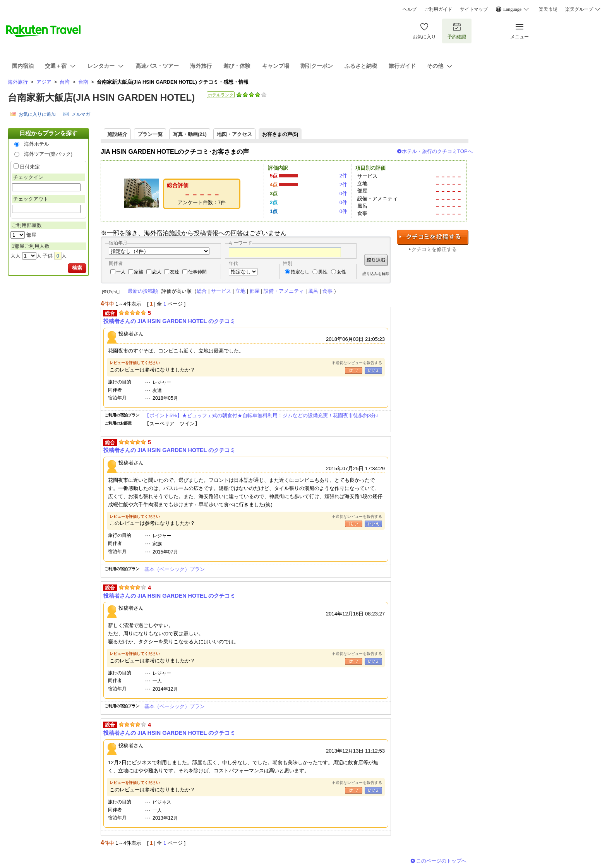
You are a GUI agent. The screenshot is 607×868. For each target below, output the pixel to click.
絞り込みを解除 (376, 274)
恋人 (157, 272)
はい (354, 370)
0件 (343, 193)
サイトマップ (474, 9)
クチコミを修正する (434, 249)
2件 (343, 176)
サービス (221, 291)
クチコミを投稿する (433, 237)
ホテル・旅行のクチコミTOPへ (437, 151)
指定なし (300, 272)
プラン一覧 (150, 134)
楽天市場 (548, 9)
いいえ (373, 370)
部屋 (255, 291)
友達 (175, 272)
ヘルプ (410, 9)
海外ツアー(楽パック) (48, 154)
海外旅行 (18, 82)
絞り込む (376, 260)
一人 (121, 272)
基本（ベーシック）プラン (175, 569)
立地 (240, 291)
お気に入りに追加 (37, 114)
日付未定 (30, 167)
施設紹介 (117, 134)
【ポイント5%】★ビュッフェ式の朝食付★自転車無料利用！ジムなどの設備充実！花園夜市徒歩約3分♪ (261, 415)
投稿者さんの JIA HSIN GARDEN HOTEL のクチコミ (169, 321)
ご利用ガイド (438, 9)
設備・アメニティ (284, 291)
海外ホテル (37, 144)
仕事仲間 (197, 272)
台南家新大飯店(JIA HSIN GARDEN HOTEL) (101, 97)
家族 (139, 272)
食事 (328, 291)
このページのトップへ (441, 861)
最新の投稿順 (143, 291)
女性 (341, 272)
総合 (202, 291)
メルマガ (81, 114)
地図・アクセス (234, 134)
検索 (77, 268)
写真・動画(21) (190, 134)
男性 (323, 272)
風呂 (313, 291)
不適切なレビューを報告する (357, 363)
